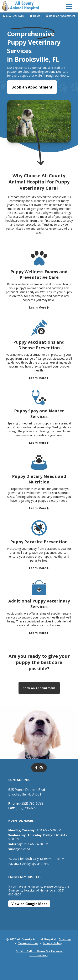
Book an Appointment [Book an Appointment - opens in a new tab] (32, 87)
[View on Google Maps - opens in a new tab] (29, 904)
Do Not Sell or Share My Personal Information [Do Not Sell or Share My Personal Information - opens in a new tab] (40, 953)
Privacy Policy (52, 943)
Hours (35, 16)
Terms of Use (28, 943)
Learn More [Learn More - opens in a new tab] (38, 307)
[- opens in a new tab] (36, 768)
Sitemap (65, 939)
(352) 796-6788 (13, 16)
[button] (69, 6)
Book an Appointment (61, 16)
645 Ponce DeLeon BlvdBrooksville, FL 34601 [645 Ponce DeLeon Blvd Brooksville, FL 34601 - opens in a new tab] (27, 792)
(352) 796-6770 (23, 808)
